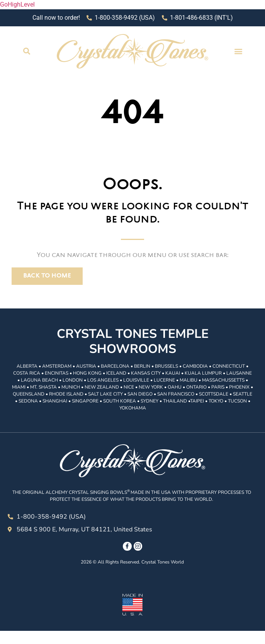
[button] (26, 51)
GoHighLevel (17, 4)
